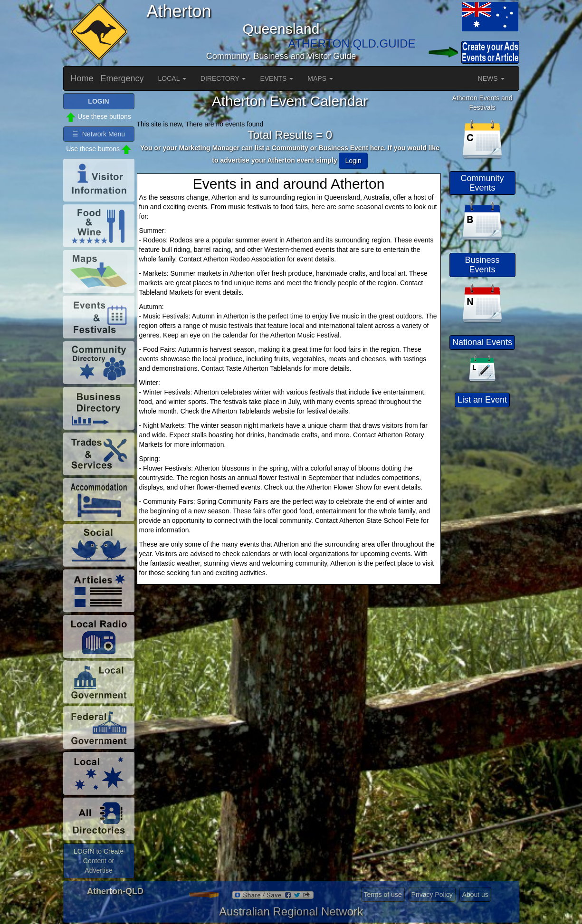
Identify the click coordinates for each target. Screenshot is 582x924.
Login (353, 161)
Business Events (482, 265)
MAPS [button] (320, 78)
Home (82, 78)
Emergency (122, 78)
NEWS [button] (491, 78)
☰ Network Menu (99, 134)
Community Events (482, 183)
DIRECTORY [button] (223, 78)
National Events (482, 342)
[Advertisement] (484, 554)
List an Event (482, 400)
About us (475, 895)
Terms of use (383, 895)
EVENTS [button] (277, 78)
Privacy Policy (432, 895)
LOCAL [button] (172, 78)
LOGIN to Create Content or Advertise (99, 861)
